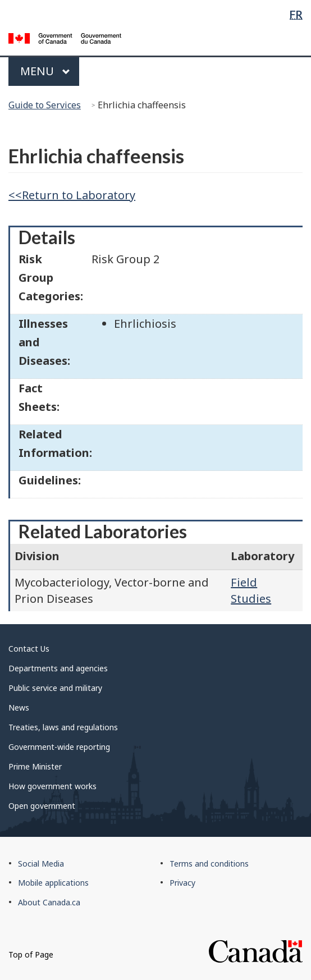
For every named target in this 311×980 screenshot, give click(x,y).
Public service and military (55, 688)
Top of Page (31, 954)
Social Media (41, 864)
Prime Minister (35, 766)
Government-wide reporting (59, 747)
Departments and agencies (58, 668)
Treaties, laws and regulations (63, 727)
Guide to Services (45, 105)
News (19, 707)
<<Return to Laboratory (72, 195)
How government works (52, 786)
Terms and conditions (209, 864)
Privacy (182, 883)
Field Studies (251, 590)
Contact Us (29, 649)
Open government (42, 806)
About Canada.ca (49, 902)
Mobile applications (53, 883)
